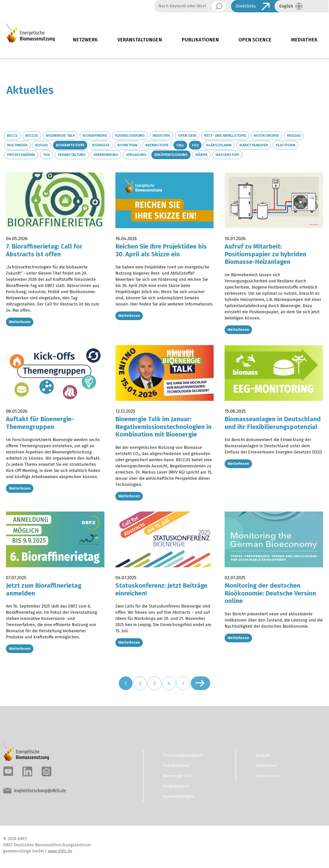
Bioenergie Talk (60, 135)
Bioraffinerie (95, 135)
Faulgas (294, 135)
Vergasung (136, 155)
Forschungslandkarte (183, 755)
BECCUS (32, 135)
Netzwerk (85, 40)
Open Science (255, 40)
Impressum (266, 766)
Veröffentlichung (171, 155)
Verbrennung (106, 155)
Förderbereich (176, 786)
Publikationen (200, 40)
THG (46, 155)
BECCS (12, 135)
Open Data (187, 135)
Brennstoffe (157, 145)
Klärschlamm (219, 145)
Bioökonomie (266, 135)
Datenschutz (267, 776)
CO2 (195, 145)
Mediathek (304, 40)
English (286, 6)
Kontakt (263, 755)
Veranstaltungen (140, 40)
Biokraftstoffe (70, 145)
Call (180, 145)
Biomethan (127, 145)
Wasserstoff (227, 155)
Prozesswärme (21, 155)
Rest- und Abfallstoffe (225, 135)
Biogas (42, 145)
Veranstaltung (72, 155)
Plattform (286, 145)
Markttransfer (254, 145)
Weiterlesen (20, 322)
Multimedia (17, 145)
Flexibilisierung (130, 135)
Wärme (202, 155)
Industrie (161, 135)
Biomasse (101, 145)
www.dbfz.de (60, 851)
